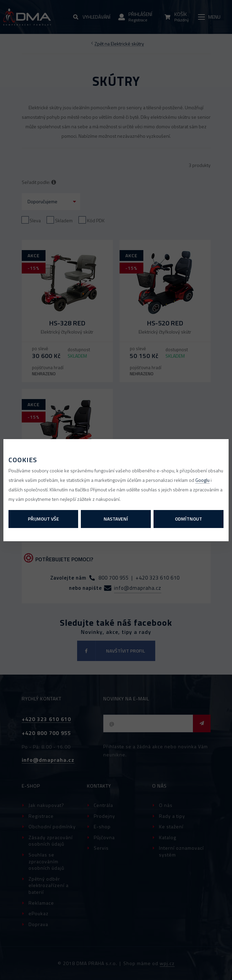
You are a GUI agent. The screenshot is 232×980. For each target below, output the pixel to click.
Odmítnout (189, 519)
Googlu (202, 480)
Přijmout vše (43, 519)
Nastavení (116, 519)
